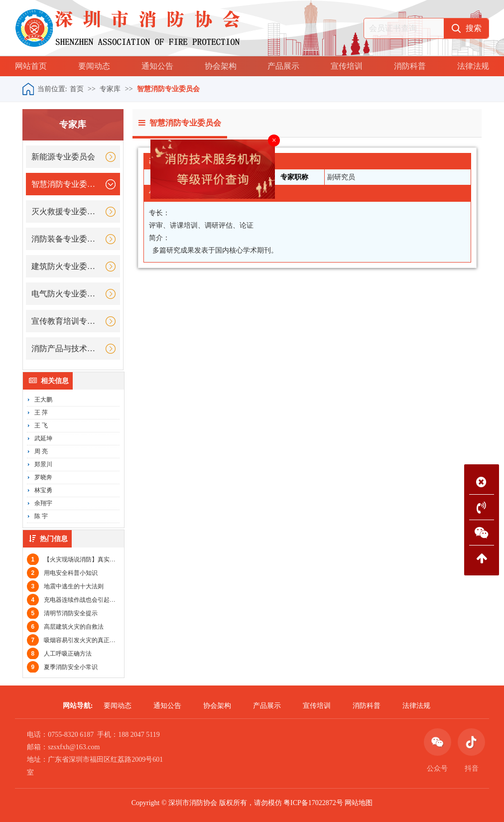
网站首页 (31, 66)
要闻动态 (94, 66)
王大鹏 (43, 400)
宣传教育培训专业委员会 (66, 321)
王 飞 (41, 425)
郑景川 (43, 464)
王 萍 (41, 412)
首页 (77, 89)
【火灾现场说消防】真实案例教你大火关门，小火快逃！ (110, 559)
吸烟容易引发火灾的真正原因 (74, 640)
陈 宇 (41, 516)
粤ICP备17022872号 (313, 803)
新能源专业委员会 (63, 157)
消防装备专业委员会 (66, 239)
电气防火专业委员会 (66, 294)
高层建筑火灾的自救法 (65, 627)
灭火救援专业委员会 (66, 211)
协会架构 (221, 66)
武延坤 (43, 438)
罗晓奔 (43, 477)
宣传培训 (347, 66)
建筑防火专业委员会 (66, 266)
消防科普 (410, 66)
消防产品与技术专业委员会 (66, 348)
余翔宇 (43, 503)
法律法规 (473, 66)
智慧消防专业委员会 (168, 89)
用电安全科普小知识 (62, 573)
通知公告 (157, 66)
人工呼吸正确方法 (59, 654)
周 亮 (41, 451)
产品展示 (283, 66)
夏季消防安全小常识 (62, 667)
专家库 (110, 89)
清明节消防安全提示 (62, 613)
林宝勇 (43, 490)
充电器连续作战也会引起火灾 (74, 600)
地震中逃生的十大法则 (65, 586)
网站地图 (359, 803)
